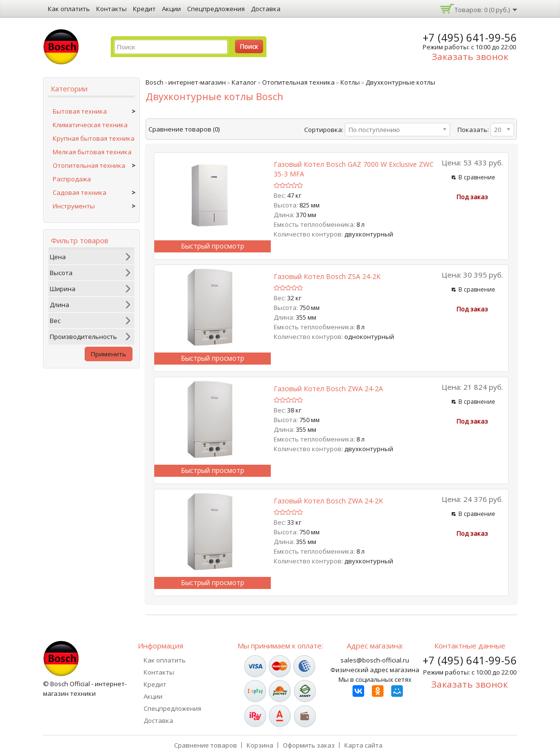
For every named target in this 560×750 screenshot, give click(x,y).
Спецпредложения (216, 9)
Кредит (144, 9)
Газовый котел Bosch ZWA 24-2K (328, 501)
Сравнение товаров (206, 745)
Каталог (244, 82)
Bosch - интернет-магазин (186, 82)
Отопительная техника (89, 165)
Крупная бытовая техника (94, 138)
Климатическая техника (90, 125)
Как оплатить (69, 9)
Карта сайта (363, 745)
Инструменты (74, 206)
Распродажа (72, 179)
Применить (109, 354)
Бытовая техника (80, 111)
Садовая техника (80, 192)
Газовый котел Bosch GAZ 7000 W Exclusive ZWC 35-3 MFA (354, 169)
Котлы (350, 82)
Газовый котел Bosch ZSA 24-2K (327, 276)
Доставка (266, 9)
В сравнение (477, 177)
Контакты (111, 9)
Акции (171, 9)
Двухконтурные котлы (400, 82)
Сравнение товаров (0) (184, 129)
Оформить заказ (309, 745)
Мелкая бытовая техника (92, 152)
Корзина (260, 745)
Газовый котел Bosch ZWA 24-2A (328, 389)
